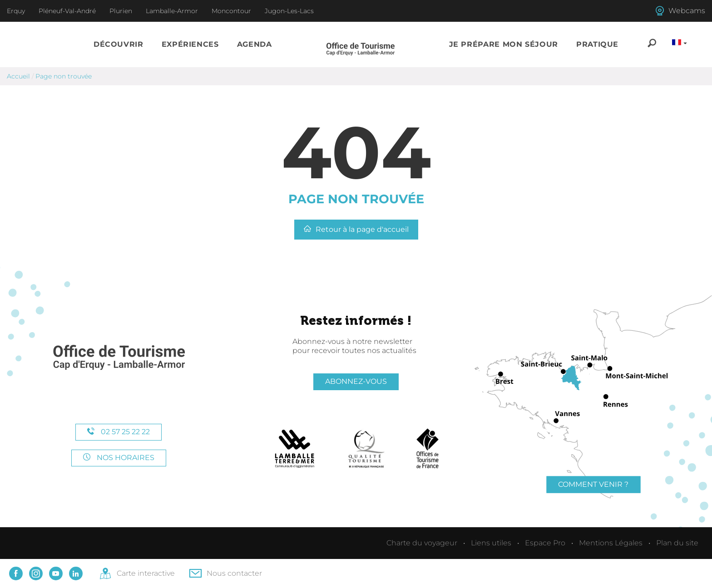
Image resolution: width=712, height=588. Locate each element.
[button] (119, 44)
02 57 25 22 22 (119, 432)
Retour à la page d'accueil (356, 229)
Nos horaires (119, 458)
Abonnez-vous (356, 381)
